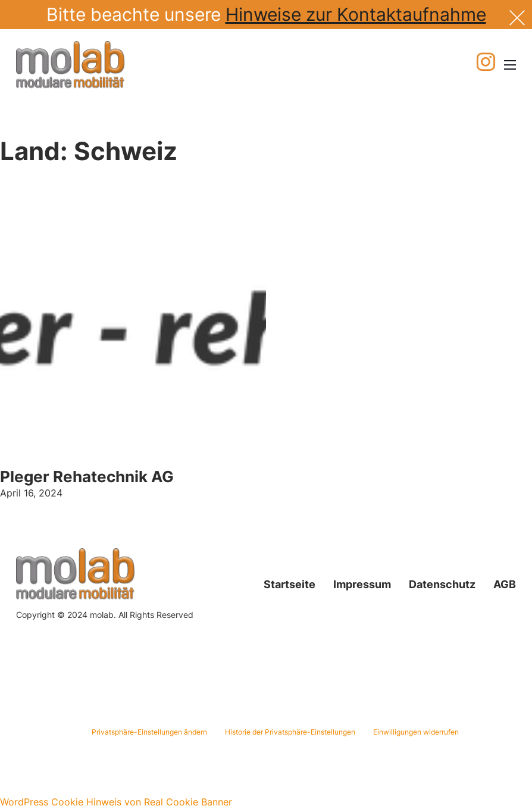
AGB (505, 584)
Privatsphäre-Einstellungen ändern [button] (149, 732)
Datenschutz (442, 584)
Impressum (362, 584)
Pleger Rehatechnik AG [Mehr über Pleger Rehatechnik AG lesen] (87, 477)
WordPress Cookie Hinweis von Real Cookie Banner (116, 802)
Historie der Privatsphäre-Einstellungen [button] (290, 732)
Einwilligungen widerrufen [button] (416, 732)
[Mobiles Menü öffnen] (510, 65)
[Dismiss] (517, 16)
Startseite (290, 584)
